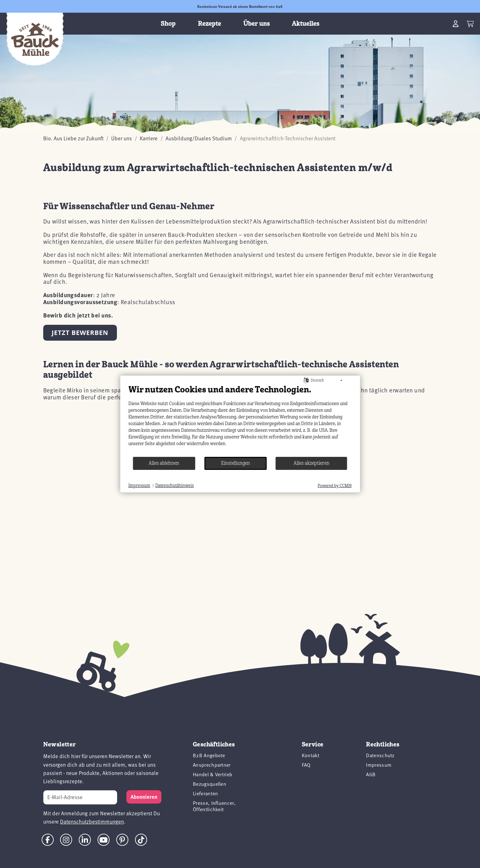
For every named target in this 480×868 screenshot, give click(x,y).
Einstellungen (236, 463)
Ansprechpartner (212, 765)
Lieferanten (206, 793)
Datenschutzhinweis (175, 486)
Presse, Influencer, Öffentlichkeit (214, 806)
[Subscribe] (144, 797)
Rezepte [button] (210, 24)
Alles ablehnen (164, 463)
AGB (371, 774)
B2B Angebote (209, 755)
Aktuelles (306, 24)
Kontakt (311, 755)
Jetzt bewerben (80, 333)
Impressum (379, 765)
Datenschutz (380, 755)
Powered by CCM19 (335, 486)
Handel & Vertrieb (213, 774)
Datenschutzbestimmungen (92, 821)
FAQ (306, 765)
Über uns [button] (257, 24)
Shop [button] (168, 24)
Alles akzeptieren (311, 463)
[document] (240, 420)
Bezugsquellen (210, 784)
